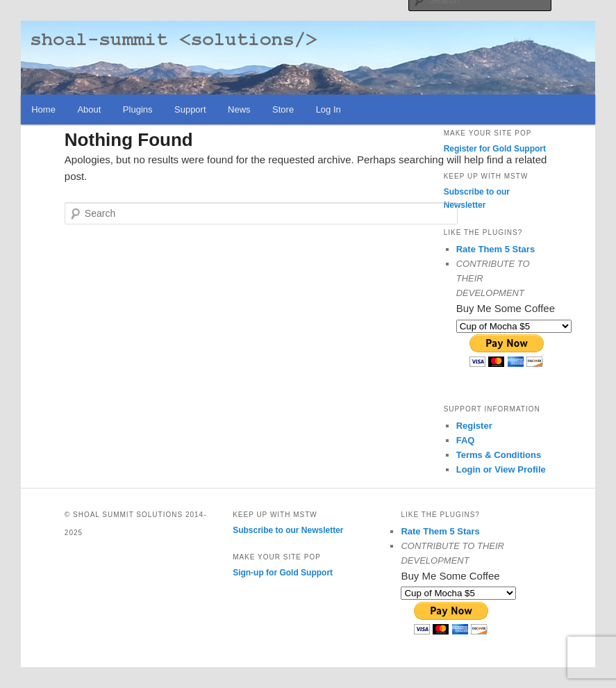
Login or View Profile (501, 469)
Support (190, 109)
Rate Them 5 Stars (496, 249)
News (239, 109)
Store (283, 109)
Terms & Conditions (499, 455)
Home (43, 109)
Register (474, 426)
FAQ (466, 440)
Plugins (138, 109)
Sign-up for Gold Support (283, 573)
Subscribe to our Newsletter (288, 530)
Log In (328, 109)
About (89, 109)
